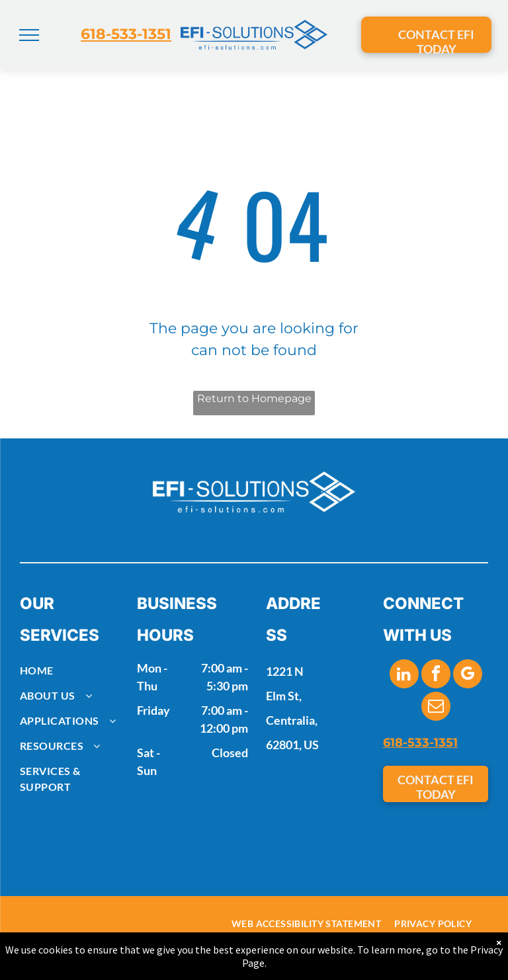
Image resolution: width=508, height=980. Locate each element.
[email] (436, 708)
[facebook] (436, 675)
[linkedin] (404, 675)
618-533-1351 (126, 34)
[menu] (29, 35)
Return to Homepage (254, 398)
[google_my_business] (468, 675)
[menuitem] (72, 671)
